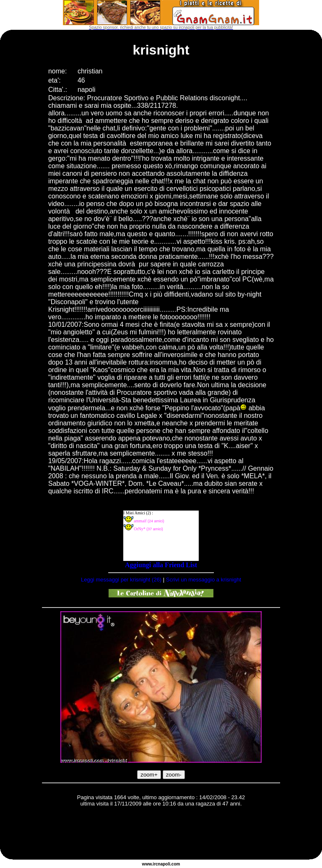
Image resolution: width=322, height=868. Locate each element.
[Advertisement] (161, 834)
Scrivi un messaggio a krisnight (204, 580)
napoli (164, 864)
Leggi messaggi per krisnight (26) (121, 580)
